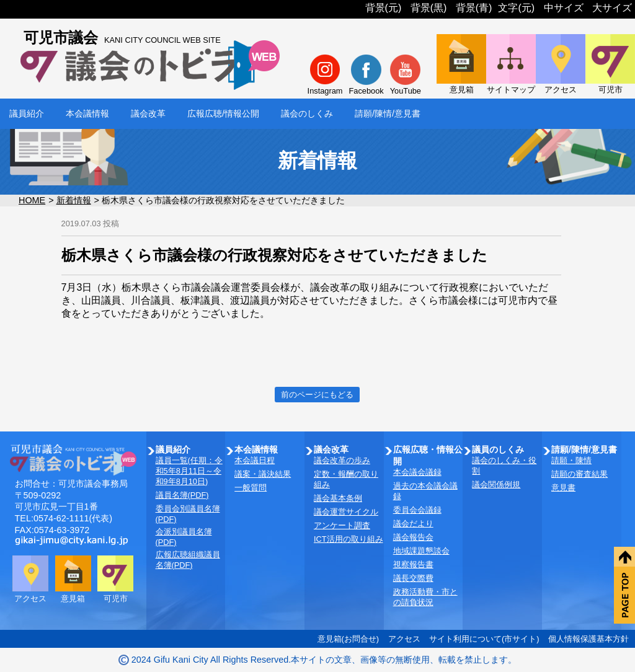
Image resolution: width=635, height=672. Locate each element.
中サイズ (564, 8)
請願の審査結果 (579, 474)
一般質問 (251, 488)
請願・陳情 (571, 460)
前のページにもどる (317, 395)
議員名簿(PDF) (182, 495)
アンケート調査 (342, 525)
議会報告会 (413, 537)
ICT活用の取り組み (349, 539)
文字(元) (516, 8)
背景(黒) (429, 8)
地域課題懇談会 (421, 551)
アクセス (404, 639)
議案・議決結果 (263, 474)
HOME (32, 200)
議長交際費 (413, 578)
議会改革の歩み (342, 460)
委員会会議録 (417, 510)
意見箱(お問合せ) (349, 639)
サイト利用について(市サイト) (484, 639)
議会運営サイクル (346, 512)
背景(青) (474, 8)
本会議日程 (255, 460)
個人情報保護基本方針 (588, 639)
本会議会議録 (417, 472)
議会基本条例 (338, 498)
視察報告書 (413, 564)
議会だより (413, 524)
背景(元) (384, 8)
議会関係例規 (496, 484)
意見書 (563, 488)
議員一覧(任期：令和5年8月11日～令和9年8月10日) (189, 471)
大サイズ (612, 8)
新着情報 (74, 200)
